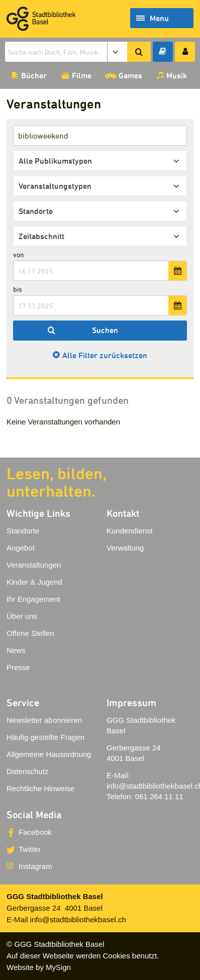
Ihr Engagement (33, 599)
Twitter (30, 849)
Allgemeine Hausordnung (49, 754)
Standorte (23, 531)
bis (18, 289)
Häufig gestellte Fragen (45, 737)
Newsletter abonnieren (44, 720)
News (16, 650)
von (19, 254)
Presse (18, 667)
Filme (82, 75)
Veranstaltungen (34, 565)
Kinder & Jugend (34, 582)
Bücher (34, 75)
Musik (177, 75)
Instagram (35, 866)
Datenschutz (27, 771)
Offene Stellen (30, 633)
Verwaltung (125, 548)
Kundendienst (130, 531)
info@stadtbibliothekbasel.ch (78, 919)
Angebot (21, 548)
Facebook (35, 832)
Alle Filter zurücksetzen (105, 355)
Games (130, 75)
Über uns (22, 616)
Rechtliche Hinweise (40, 788)
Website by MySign (39, 967)
